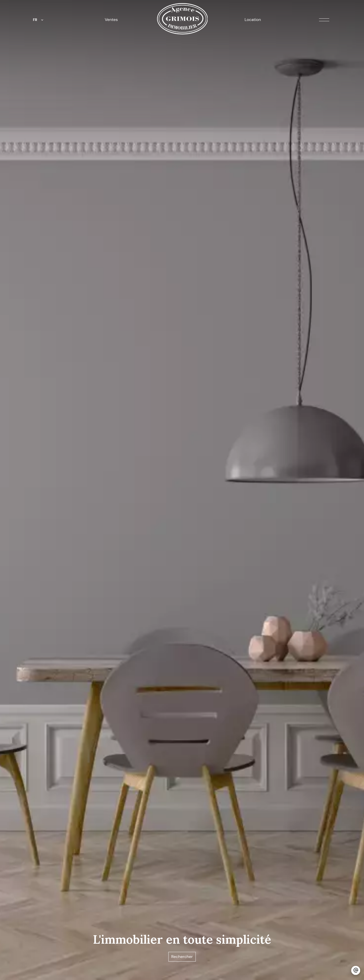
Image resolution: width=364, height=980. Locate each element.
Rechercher (182, 957)
